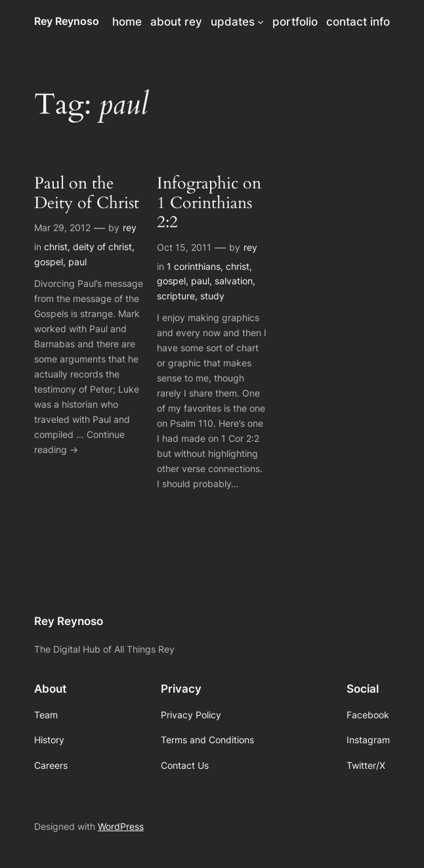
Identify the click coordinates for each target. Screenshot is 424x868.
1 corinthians (194, 266)
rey (130, 228)
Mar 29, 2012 (62, 228)
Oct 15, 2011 (184, 247)
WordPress (121, 826)
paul (77, 262)
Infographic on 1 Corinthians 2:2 (209, 203)
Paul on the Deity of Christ (87, 193)
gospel (49, 262)
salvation (234, 281)
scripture (176, 296)
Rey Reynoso (67, 21)
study (212, 296)
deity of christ (102, 247)
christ (56, 247)
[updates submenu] (261, 22)
